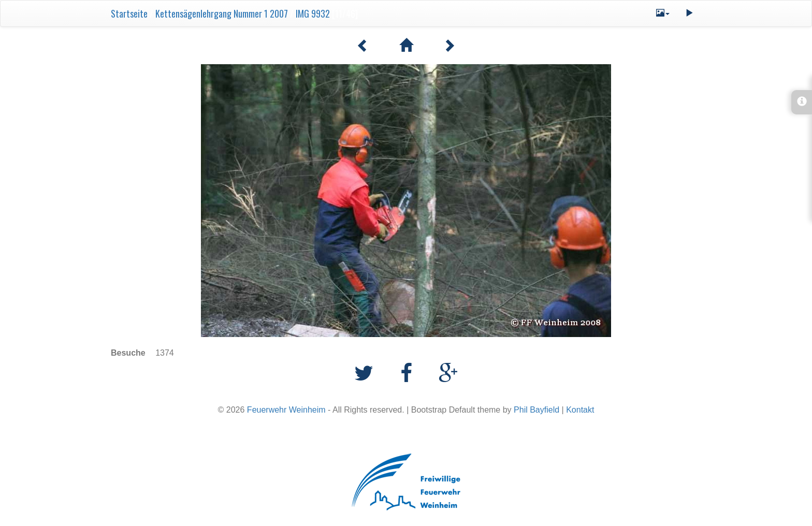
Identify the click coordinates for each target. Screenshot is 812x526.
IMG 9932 (313, 13)
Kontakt (580, 410)
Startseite (129, 13)
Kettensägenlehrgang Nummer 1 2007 (222, 13)
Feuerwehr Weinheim (286, 410)
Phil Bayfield (536, 410)
